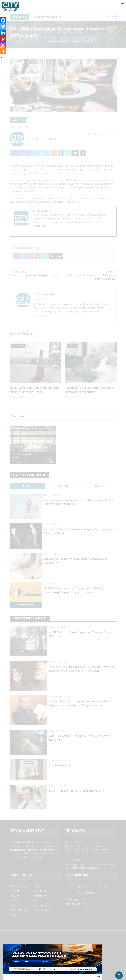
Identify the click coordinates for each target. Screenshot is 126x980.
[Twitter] (3, 26)
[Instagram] (3, 45)
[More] (3, 51)
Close (97, 976)
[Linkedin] (3, 33)
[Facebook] (3, 20)
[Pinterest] (3, 39)
